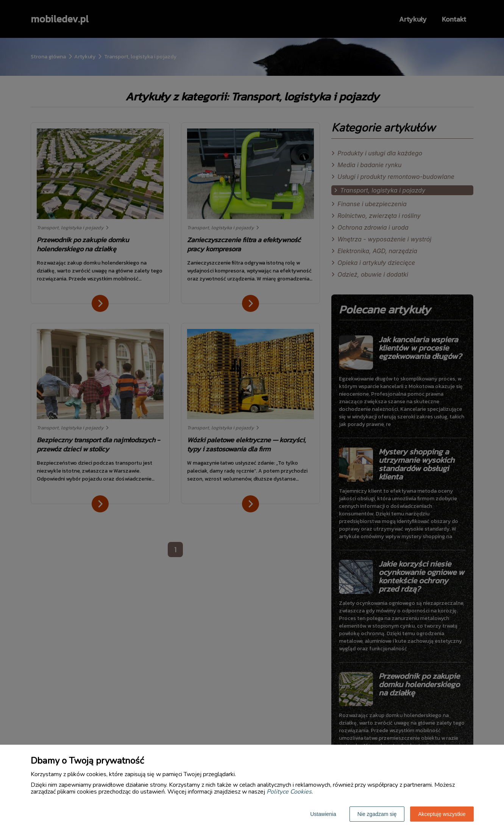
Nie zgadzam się (377, 814)
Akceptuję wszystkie (442, 814)
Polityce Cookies (289, 792)
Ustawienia (323, 814)
